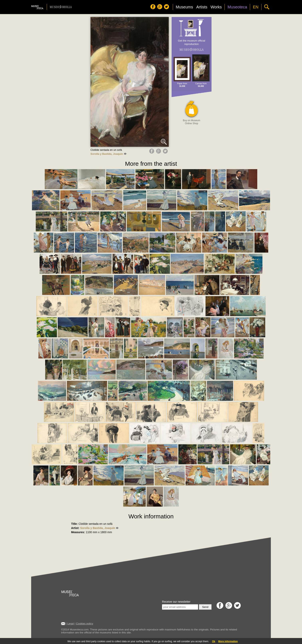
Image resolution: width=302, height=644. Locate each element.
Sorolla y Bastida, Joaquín (108, 154)
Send (205, 607)
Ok (214, 641)
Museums (184, 7)
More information (228, 641)
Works (216, 7)
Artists (202, 7)
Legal (71, 624)
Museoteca (237, 7)
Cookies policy (84, 624)
